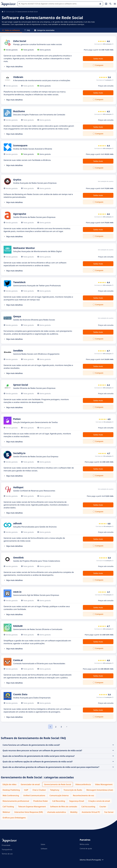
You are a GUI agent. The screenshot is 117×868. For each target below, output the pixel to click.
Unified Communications (34, 795)
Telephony (55, 790)
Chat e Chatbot (39, 790)
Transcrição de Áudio (73, 790)
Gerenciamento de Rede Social (58, 784)
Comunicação (10, 12)
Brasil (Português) (95, 860)
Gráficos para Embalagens (14, 818)
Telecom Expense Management (32, 807)
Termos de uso (7, 854)
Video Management (104, 784)
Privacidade (6, 845)
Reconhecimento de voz (83, 795)
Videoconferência (83, 784)
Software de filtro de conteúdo (64, 807)
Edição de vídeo (9, 784)
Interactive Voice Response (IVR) (29, 812)
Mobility (74, 812)
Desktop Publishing (11, 790)
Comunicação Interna (59, 795)
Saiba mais (98, 59)
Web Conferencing (11, 795)
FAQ (27, 30)
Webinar (6, 812)
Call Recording (59, 801)
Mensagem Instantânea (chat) (100, 790)
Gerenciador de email (30, 784)
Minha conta (84, 844)
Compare (99, 65)
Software (44, 849)
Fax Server (109, 812)
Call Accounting (88, 807)
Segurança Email (77, 801)
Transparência (7, 849)
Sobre (43, 844)
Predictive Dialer (41, 801)
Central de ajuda (86, 848)
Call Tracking (8, 807)
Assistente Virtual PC (91, 812)
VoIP (26, 790)
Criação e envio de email (99, 801)
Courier (103, 807)
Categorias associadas (44, 30)
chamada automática (56, 812)
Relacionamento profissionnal (16, 801)
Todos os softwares (11, 30)
